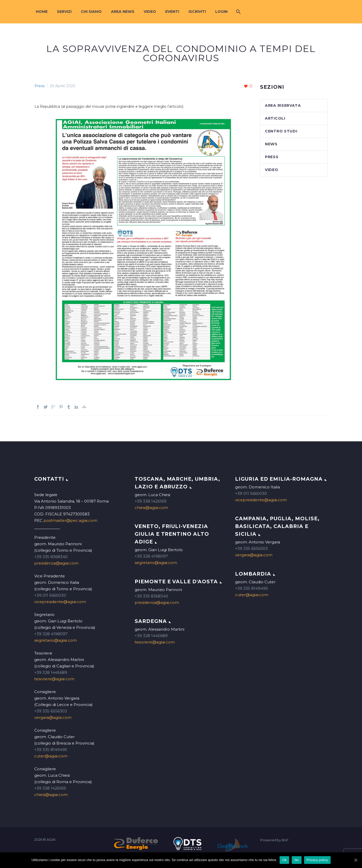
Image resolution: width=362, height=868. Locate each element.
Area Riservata (283, 105)
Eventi (172, 12)
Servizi (64, 12)
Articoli (275, 118)
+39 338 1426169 (50, 788)
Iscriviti (197, 12)
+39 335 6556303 (51, 711)
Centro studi (281, 131)
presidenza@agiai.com (56, 563)
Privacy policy (317, 860)
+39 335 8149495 (51, 750)
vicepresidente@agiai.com (60, 602)
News (271, 144)
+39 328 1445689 (51, 672)
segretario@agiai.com (55, 640)
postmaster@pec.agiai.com (70, 520)
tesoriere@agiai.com (54, 679)
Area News (123, 12)
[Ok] (356, 860)
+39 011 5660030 (50, 595)
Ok (284, 860)
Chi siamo (91, 12)
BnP (285, 840)
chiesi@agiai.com (51, 795)
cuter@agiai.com (51, 756)
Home (42, 12)
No (296, 860)
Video (150, 12)
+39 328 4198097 (51, 634)
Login (221, 12)
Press (40, 86)
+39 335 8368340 (51, 557)
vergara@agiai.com (53, 717)
